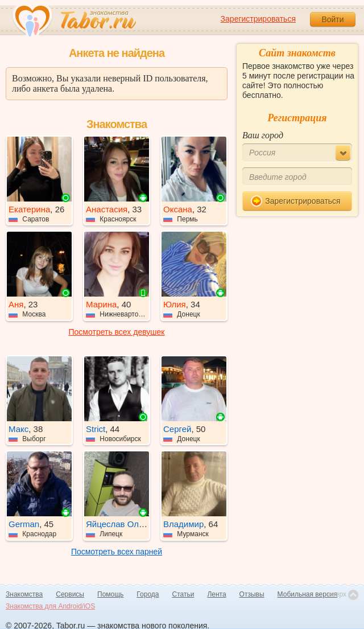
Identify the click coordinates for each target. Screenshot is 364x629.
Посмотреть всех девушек (117, 332)
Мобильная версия (308, 594)
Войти (332, 19)
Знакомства (24, 594)
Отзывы (252, 594)
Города (148, 594)
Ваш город (263, 135)
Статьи (183, 594)
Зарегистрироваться (258, 19)
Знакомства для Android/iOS (50, 606)
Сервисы (70, 594)
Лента (216, 594)
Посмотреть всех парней (117, 552)
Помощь (110, 594)
